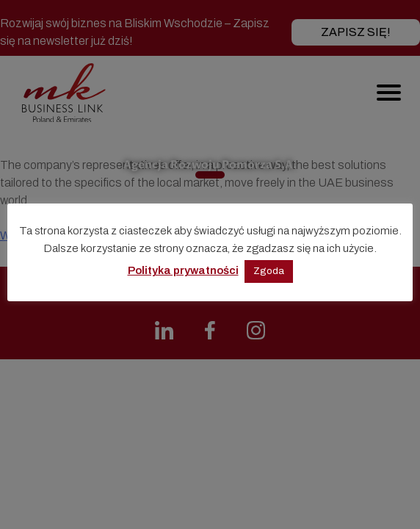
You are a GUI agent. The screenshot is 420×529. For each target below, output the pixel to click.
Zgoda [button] (269, 271)
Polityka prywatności (183, 270)
